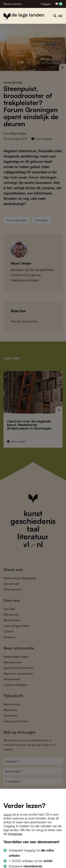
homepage (15, 834)
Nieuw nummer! (13, 4)
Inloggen (46, 4)
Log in (8, 814)
